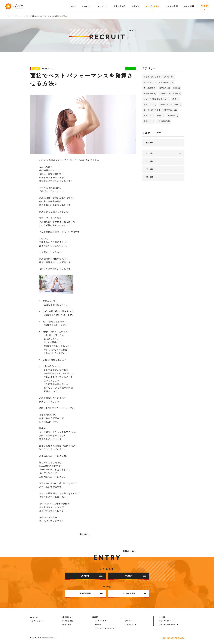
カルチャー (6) (150, 93)
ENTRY (205, 6)
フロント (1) (149, 121)
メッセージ (103, 6)
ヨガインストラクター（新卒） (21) (159, 77)
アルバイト (129, 621)
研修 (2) (161, 116)
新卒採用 (92, 576)
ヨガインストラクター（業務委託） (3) (160, 110)
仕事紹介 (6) (165, 88)
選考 (27, 16)
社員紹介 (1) (173, 116)
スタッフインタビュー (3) (170, 105)
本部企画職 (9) (150, 88)
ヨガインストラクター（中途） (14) (159, 82)
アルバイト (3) (150, 105)
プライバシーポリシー (169, 625)
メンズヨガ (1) (164, 121)
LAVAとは (87, 6)
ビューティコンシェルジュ (105, 628)
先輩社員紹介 (120, 6)
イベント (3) (149, 116)
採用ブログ (19, 16)
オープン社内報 (153, 6)
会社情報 (189, 6)
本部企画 (98, 625)
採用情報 (136, 6)
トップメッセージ (37, 621)
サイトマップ (165, 621)
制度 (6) (176, 88)
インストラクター (101, 621)
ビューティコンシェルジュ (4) (157, 99)
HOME (9, 16)
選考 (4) (176, 99)
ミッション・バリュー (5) (170, 93)
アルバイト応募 (134, 593)
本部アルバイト (131, 625)
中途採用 (136, 576)
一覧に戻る (83, 534)
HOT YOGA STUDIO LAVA (173, 638)
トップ (73, 6)
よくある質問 (172, 6)
